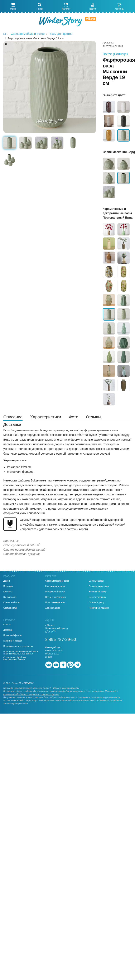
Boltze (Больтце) (115, 54)
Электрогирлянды (98, 597)
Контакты (8, 592)
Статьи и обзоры (11, 603)
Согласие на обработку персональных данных (15, 659)
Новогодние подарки (99, 608)
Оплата (7, 625)
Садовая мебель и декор (57, 581)
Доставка (8, 630)
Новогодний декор (98, 592)
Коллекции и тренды (55, 586)
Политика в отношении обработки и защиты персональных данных (21, 653)
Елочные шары (96, 581)
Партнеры (8, 586)
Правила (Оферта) (12, 636)
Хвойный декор (53, 608)
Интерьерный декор (55, 592)
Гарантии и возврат (13, 641)
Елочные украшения (99, 586)
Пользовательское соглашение (18, 646)
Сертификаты (10, 608)
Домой (6, 581)
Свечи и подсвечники (56, 597)
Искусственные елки (55, 603)
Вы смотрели (10, 597)
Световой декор (97, 603)
